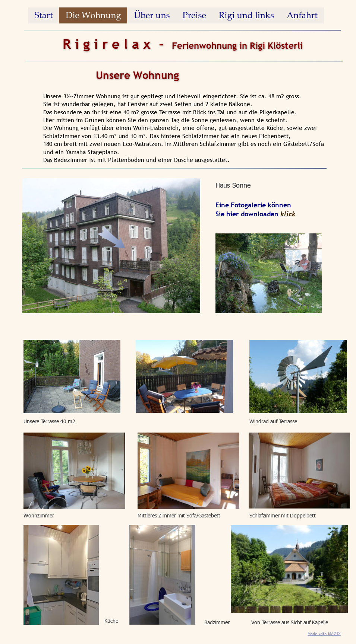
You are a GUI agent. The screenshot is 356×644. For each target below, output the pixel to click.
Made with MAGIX (324, 634)
